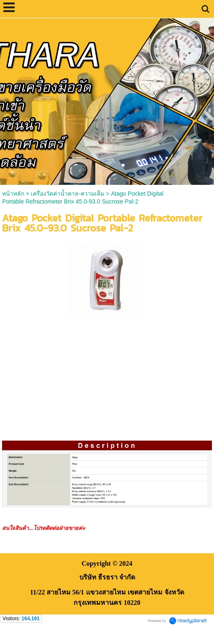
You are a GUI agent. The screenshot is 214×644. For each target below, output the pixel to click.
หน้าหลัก (13, 194)
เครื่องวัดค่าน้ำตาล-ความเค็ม (68, 194)
